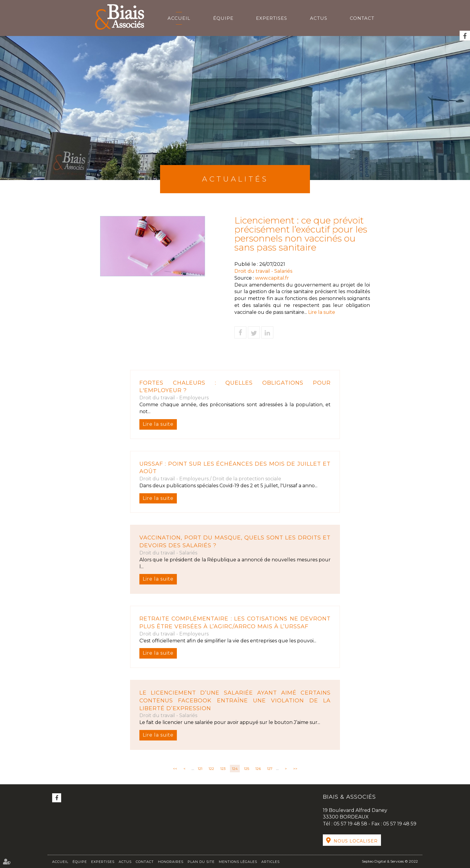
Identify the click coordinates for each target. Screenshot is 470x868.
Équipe (223, 18)
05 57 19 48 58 (351, 824)
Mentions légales (238, 862)
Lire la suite (158, 424)
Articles (271, 862)
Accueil (179, 18)
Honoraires (171, 862)
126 (258, 769)
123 (223, 769)
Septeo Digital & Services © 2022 (390, 861)
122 (211, 769)
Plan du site (201, 862)
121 (200, 769)
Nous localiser (356, 841)
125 (247, 769)
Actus (319, 18)
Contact (362, 18)
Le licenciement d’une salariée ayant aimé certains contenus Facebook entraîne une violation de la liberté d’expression (235, 700)
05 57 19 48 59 (400, 824)
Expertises (272, 18)
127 (270, 769)
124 (235, 769)
